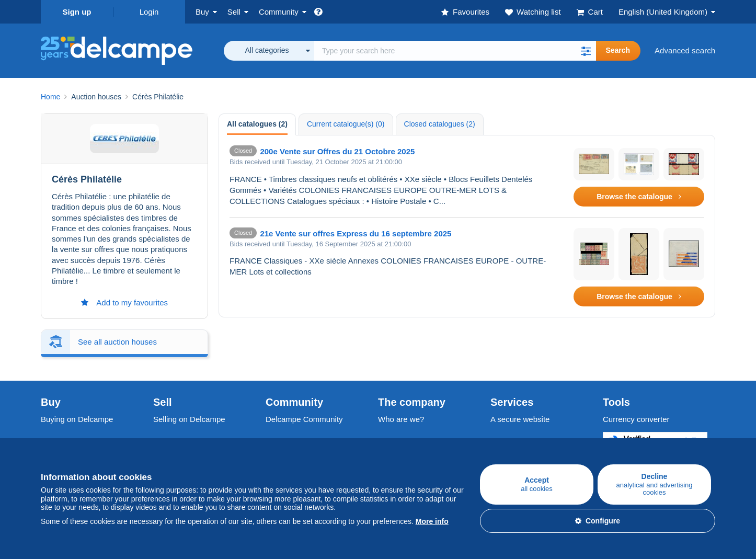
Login (149, 12)
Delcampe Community (304, 419)
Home (50, 97)
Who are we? (401, 419)
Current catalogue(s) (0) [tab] (346, 124)
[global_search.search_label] (455, 51)
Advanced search (685, 50)
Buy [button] (202, 12)
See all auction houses (117, 342)
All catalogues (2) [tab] (257, 124)
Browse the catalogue (639, 197)
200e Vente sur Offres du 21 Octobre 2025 (337, 151)
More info (432, 521)
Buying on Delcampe (77, 419)
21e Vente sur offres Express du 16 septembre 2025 (356, 233)
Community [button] (279, 12)
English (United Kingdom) (663, 12)
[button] (586, 51)
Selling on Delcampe (189, 419)
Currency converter (636, 419)
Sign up (77, 12)
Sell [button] (234, 12)
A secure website (520, 419)
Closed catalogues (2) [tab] (440, 124)
